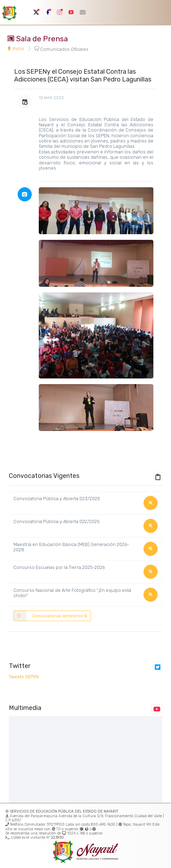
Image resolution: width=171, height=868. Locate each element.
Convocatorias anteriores (51, 616)
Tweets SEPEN (24, 677)
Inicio (16, 48)
